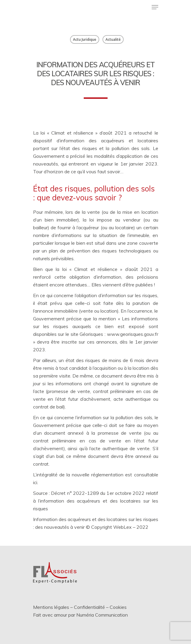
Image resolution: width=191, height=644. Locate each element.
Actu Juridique (85, 39)
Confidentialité (89, 607)
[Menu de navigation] (155, 7)
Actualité (113, 39)
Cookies (118, 607)
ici (35, 482)
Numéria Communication (102, 615)
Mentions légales (51, 607)
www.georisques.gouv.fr (133, 334)
